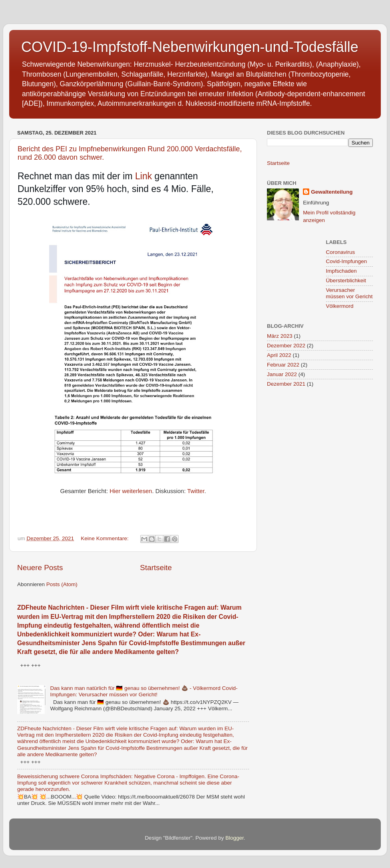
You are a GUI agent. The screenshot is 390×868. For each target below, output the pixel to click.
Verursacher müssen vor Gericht (349, 293)
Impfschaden (341, 271)
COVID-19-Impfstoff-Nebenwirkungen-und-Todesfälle (190, 47)
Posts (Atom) (62, 584)
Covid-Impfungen (347, 261)
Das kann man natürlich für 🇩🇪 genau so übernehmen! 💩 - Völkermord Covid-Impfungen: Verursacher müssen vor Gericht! (144, 691)
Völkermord (340, 306)
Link (143, 176)
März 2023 (280, 336)
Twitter (196, 491)
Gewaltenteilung (332, 192)
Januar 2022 (282, 374)
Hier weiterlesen (131, 491)
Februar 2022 (283, 365)
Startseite (156, 568)
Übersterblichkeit (346, 280)
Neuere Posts (40, 568)
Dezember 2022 (286, 346)
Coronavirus (341, 252)
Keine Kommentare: (105, 538)
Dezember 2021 (286, 384)
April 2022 (279, 355)
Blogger (235, 838)
